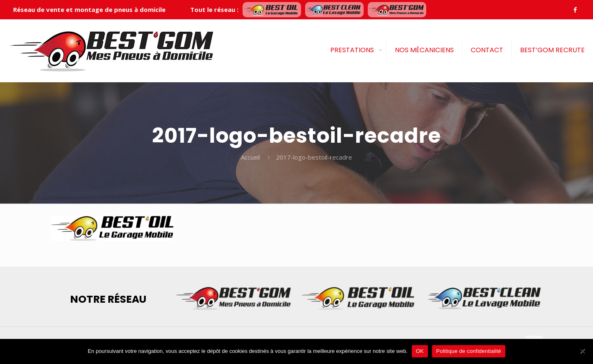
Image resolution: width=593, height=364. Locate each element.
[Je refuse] (583, 351)
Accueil (250, 157)
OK (420, 351)
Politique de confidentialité (469, 351)
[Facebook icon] (575, 9)
